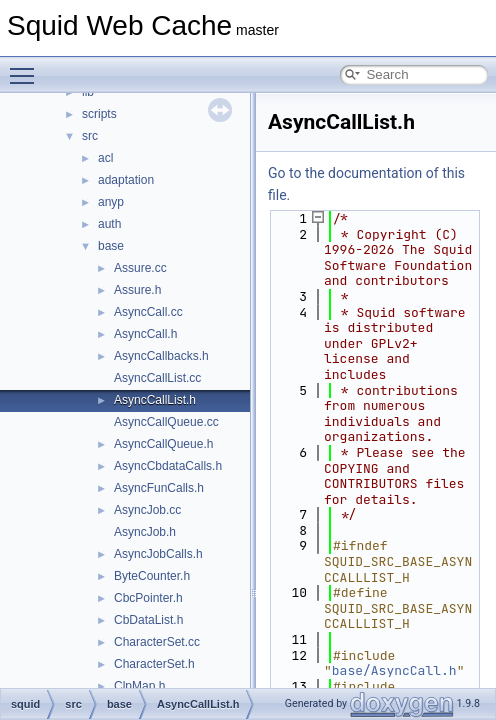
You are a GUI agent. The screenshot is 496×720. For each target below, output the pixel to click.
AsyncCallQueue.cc (166, 422)
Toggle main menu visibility (27, 67)
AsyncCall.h (145, 334)
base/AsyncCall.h (394, 670)
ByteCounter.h (152, 576)
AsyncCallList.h (155, 400)
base (111, 246)
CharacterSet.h (154, 664)
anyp (111, 202)
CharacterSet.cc (157, 642)
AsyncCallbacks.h (161, 356)
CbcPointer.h (148, 598)
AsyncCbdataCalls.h (168, 466)
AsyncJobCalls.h (158, 554)
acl (105, 158)
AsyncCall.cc (148, 312)
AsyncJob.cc (147, 510)
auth (109, 224)
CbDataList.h (148, 620)
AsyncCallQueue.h (163, 444)
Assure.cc (140, 268)
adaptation (126, 180)
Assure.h (137, 290)
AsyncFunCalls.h (159, 488)
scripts (99, 114)
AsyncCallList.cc (157, 378)
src (90, 136)
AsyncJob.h (145, 532)
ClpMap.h (139, 686)
